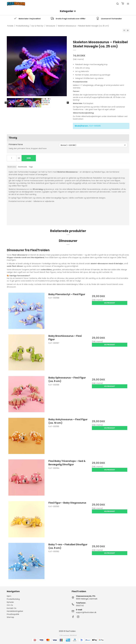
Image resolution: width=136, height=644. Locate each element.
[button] (124, 30)
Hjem (9, 596)
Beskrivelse (12, 167)
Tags (31, 167)
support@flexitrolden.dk (86, 612)
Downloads (23, 167)
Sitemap (10, 617)
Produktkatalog (13, 599)
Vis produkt (110, 303)
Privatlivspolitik (13, 614)
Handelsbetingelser (15, 611)
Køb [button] (29, 158)
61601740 (80, 606)
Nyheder (10, 602)
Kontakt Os (12, 608)
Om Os (10, 605)
